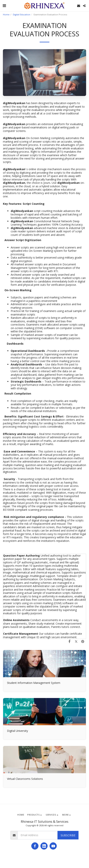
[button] (4, 6)
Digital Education (22, 14)
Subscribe (68, 835)
